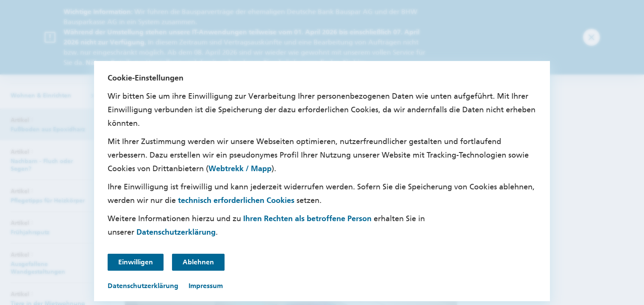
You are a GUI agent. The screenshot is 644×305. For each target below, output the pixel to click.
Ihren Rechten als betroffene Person (307, 219)
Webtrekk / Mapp (240, 169)
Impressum (206, 286)
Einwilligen (136, 262)
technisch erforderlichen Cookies (236, 200)
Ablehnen (198, 262)
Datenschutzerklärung (176, 232)
